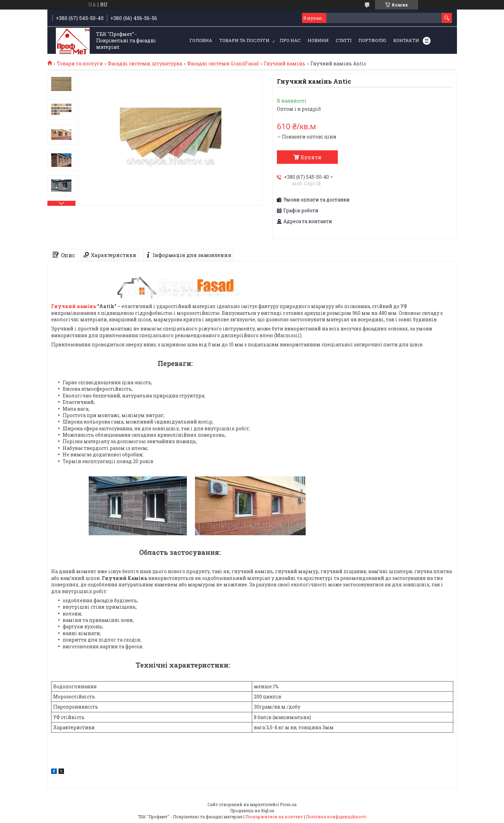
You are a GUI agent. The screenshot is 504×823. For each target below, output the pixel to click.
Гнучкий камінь (284, 64)
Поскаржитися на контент (274, 817)
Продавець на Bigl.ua (252, 810)
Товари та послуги (244, 40)
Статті (344, 40)
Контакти (406, 40)
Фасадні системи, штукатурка (145, 64)
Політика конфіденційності (336, 817)
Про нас (290, 40)
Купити (311, 157)
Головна (201, 40)
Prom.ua (288, 804)
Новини (318, 40)
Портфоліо (372, 40)
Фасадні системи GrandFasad (223, 64)
